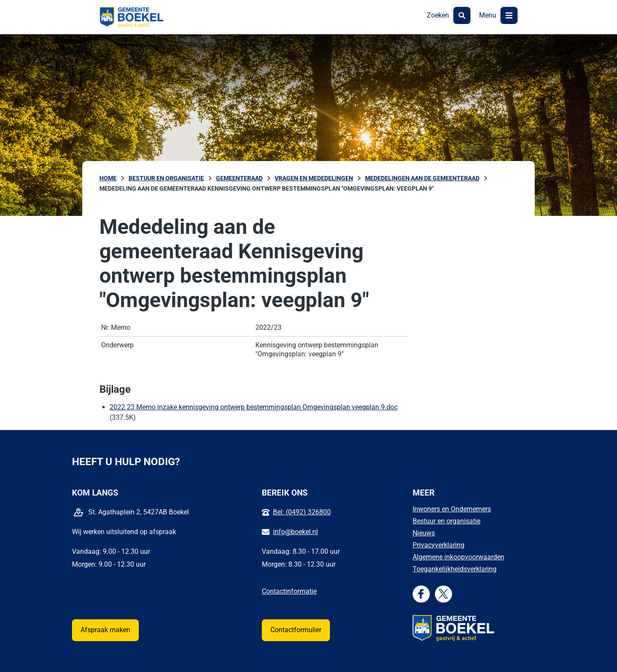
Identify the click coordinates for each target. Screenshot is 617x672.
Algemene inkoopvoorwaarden (458, 557)
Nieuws (424, 533)
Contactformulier (296, 630)
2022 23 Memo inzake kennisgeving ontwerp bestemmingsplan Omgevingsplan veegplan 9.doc (254, 407)
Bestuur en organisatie (446, 521)
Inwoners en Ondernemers (452, 509)
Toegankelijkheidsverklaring (455, 569)
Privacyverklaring (439, 545)
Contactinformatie (289, 591)
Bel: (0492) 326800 (302, 512)
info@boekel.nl (295, 532)
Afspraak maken (105, 630)
